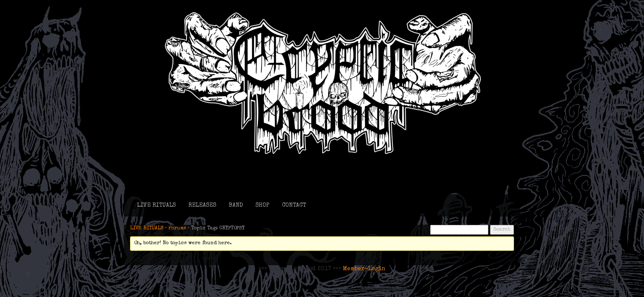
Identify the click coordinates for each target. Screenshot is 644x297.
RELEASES (202, 205)
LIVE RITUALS (156, 205)
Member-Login (364, 269)
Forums (177, 229)
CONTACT (294, 205)
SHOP (263, 205)
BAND (236, 205)
